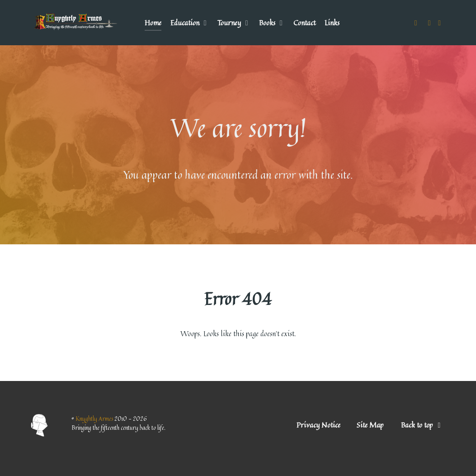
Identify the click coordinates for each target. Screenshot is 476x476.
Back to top (422, 425)
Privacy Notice (318, 425)
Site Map (370, 425)
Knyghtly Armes (95, 419)
